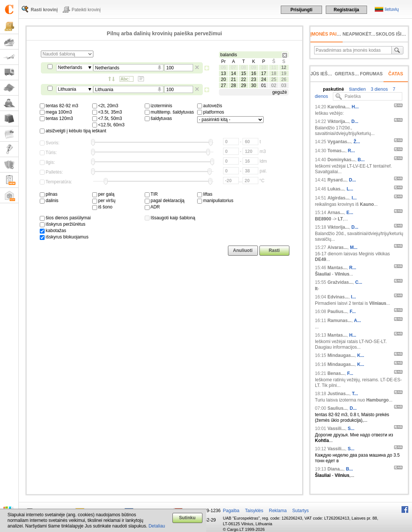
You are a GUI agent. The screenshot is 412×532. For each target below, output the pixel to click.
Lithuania (67, 89)
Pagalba (231, 511)
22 (243, 79)
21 (233, 79)
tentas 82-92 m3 (59, 106)
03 (284, 85)
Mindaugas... (341, 355)
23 (254, 79)
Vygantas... (339, 142)
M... (354, 247)
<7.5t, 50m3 (107, 118)
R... (351, 151)
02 (273, 85)
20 (223, 79)
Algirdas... (338, 198)
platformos (211, 112)
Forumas (371, 74)
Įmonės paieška (330, 34)
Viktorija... (338, 121)
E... (350, 213)
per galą (103, 194)
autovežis (210, 106)
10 (264, 67)
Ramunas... (339, 321)
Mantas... (337, 268)
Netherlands (70, 67)
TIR (151, 194)
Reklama (278, 511)
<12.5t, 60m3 (109, 125)
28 (233, 85)
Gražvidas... (340, 282)
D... (355, 121)
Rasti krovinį (44, 10)
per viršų (104, 201)
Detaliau (157, 526)
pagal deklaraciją (165, 201)
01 (264, 85)
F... (353, 312)
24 (264, 79)
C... (359, 282)
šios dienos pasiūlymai (65, 218)
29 (243, 85)
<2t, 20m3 (105, 106)
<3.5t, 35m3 (107, 112)
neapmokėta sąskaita (370, 34)
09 (254, 67)
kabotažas (53, 231)
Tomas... (336, 151)
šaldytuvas (158, 118)
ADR (152, 207)
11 (273, 67)
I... (354, 198)
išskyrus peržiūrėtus (63, 224)
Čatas (396, 74)
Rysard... (337, 180)
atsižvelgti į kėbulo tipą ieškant (73, 131)
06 (223, 67)
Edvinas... (338, 297)
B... (361, 160)
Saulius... (337, 408)
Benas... (336, 373)
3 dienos (379, 89)
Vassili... (336, 429)
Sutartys (301, 511)
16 (254, 73)
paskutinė (334, 89)
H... (355, 107)
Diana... (335, 469)
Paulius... (337, 312)
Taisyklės (254, 511)
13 (223, 73)
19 (284, 73)
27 (223, 85)
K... (361, 355)
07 (233, 67)
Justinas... (338, 394)
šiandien (357, 89)
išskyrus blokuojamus (64, 237)
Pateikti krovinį (86, 10)
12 (284, 67)
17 (264, 73)
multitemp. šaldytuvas (169, 112)
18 (273, 73)
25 (273, 79)
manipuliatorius (215, 201)
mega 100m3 (56, 112)
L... (350, 189)
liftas (205, 194)
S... (351, 429)
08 (243, 67)
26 (284, 79)
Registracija (346, 10)
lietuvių (392, 9)
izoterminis (159, 106)
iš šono (102, 207)
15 (243, 73)
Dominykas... (341, 160)
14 (233, 73)
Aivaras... (337, 247)
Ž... (357, 142)
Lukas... (336, 189)
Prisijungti (302, 10)
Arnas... (336, 213)
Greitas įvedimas (356, 74)
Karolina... (338, 107)
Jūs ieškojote (328, 74)
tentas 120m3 (56, 118)
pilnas (49, 194)
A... (357, 321)
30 (254, 85)
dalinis (49, 201)
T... (355, 394)
